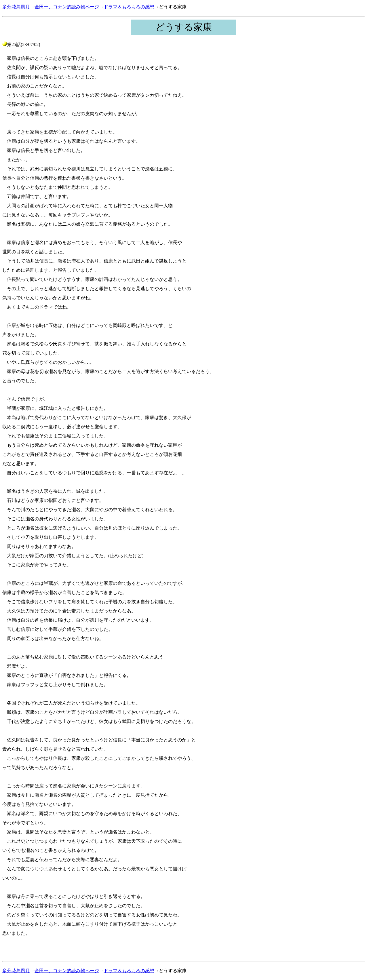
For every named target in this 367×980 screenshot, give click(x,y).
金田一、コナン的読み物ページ (67, 7)
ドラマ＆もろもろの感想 (129, 7)
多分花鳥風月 (16, 7)
